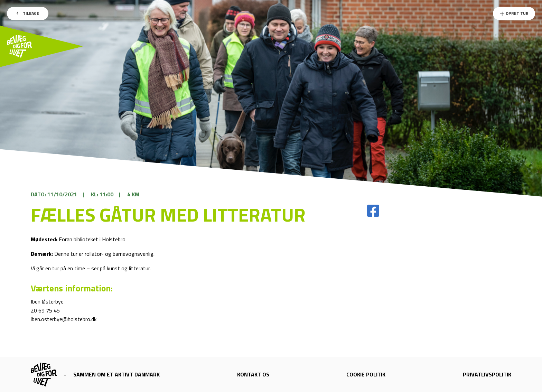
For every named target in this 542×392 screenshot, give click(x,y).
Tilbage (28, 13)
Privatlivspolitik (487, 374)
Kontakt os (253, 374)
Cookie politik (366, 374)
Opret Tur (514, 13)
